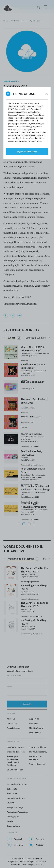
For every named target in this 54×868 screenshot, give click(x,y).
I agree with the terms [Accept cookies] (27, 152)
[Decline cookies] (47, 94)
